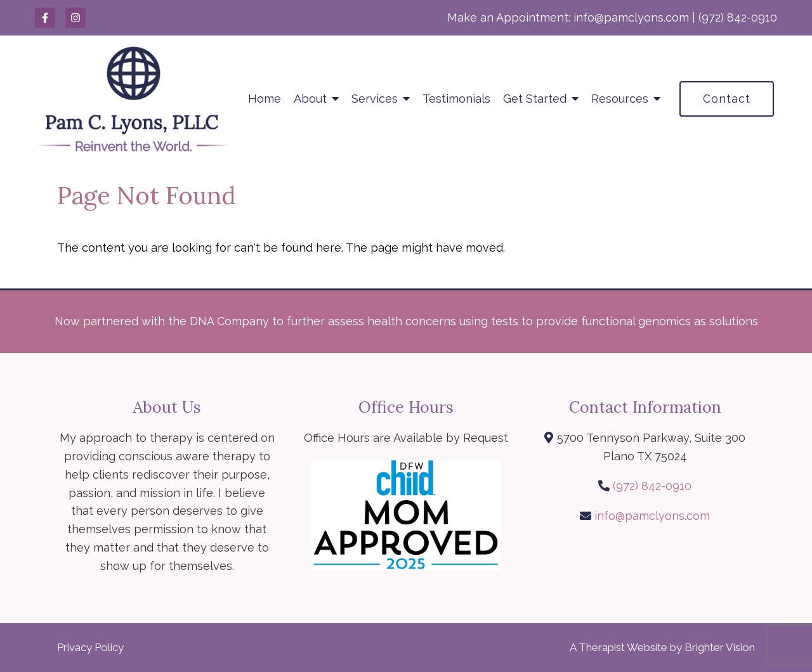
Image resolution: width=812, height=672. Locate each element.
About (310, 99)
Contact (727, 99)
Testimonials (456, 99)
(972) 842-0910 (652, 486)
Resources (620, 99)
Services (375, 99)
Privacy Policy (90, 647)
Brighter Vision (720, 647)
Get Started (535, 99)
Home (265, 99)
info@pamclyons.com (652, 516)
